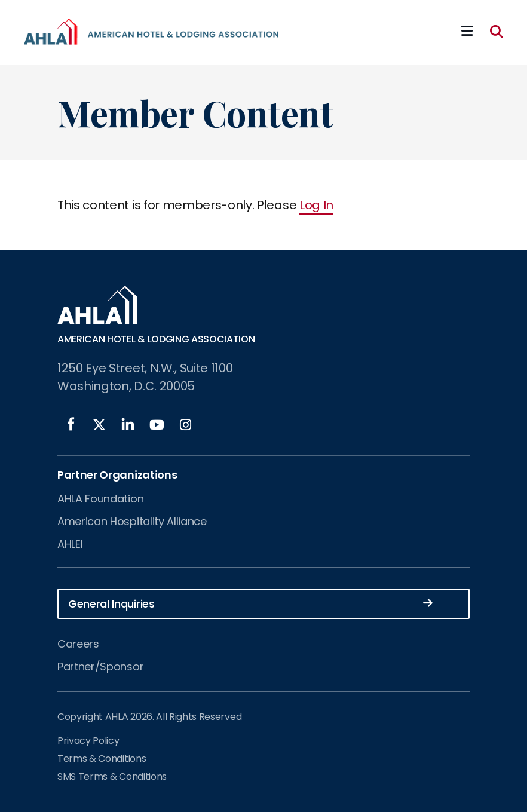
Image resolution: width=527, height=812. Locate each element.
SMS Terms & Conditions (112, 776)
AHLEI (70, 544)
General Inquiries (250, 603)
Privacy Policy (88, 741)
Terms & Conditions (102, 759)
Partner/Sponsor (100, 667)
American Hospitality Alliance (132, 521)
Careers (78, 644)
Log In (316, 205)
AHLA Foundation (100, 499)
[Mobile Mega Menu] (467, 32)
